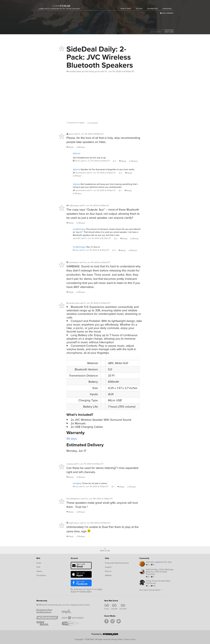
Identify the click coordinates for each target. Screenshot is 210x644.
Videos (39, 571)
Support (108, 567)
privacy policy (86, 591)
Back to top (105, 550)
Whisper (81, 147)
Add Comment (167, 13)
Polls (38, 567)
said (95, 161)
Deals (39, 563)
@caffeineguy (79, 229)
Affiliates (108, 575)
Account (74, 558)
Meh (38, 558)
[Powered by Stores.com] (105, 635)
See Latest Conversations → (151, 590)
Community (144, 558)
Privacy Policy (117, 639)
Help (107, 558)
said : (89, 134)
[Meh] (45, 4)
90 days (72, 439)
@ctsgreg (77, 483)
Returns (108, 571)
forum (65, 6)
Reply (70, 147)
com (56, 6)
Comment (93, 123)
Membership (42, 601)
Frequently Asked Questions (117, 563)
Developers (41, 575)
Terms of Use (130, 639)
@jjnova (77, 153)
